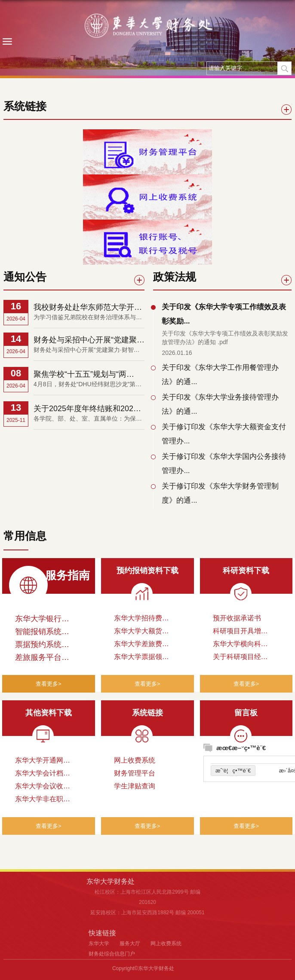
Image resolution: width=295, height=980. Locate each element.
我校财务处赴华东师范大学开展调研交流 (88, 308)
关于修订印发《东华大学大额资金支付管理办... (224, 434)
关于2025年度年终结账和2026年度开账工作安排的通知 (86, 409)
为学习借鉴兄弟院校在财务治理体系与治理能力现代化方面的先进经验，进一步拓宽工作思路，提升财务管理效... (88, 318)
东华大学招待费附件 (141, 620)
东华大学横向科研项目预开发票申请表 (240, 645)
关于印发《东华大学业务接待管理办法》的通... (220, 404)
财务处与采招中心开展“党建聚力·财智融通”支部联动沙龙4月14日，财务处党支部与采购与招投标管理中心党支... (88, 350)
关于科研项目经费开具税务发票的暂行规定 (240, 658)
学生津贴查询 (135, 786)
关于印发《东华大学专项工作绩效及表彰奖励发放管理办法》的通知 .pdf (225, 338)
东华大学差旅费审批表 (141, 645)
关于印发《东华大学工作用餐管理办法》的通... (220, 375)
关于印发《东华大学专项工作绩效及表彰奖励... (224, 314)
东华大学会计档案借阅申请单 (43, 775)
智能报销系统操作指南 (42, 633)
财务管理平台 (135, 773)
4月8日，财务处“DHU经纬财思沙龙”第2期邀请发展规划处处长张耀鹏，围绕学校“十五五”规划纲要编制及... (86, 385)
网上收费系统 (135, 760)
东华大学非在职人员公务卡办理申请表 (43, 800)
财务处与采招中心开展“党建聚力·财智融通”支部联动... (89, 340)
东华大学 (99, 943)
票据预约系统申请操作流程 (42, 646)
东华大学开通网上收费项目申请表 (43, 762)
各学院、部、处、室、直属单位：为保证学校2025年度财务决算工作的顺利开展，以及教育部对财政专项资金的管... (88, 419)
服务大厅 (130, 943)
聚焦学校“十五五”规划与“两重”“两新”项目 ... (80, 375)
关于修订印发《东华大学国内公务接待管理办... (224, 464)
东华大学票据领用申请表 (141, 658)
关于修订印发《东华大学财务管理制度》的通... (220, 493)
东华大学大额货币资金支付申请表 (141, 632)
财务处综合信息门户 (112, 954)
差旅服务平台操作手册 (42, 659)
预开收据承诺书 (237, 618)
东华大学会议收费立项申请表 (43, 788)
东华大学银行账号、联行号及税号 (42, 620)
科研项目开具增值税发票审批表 (240, 632)
